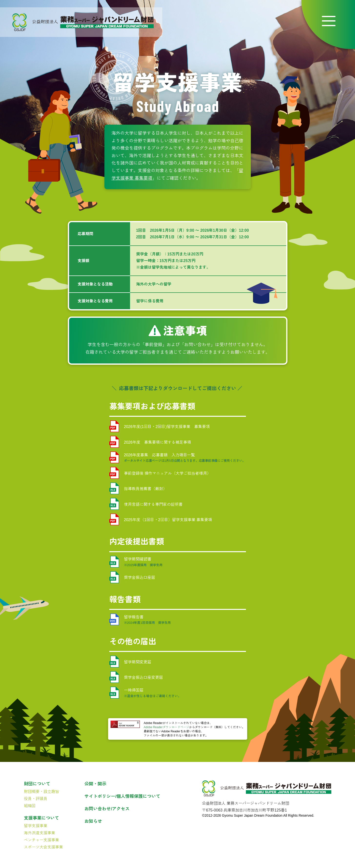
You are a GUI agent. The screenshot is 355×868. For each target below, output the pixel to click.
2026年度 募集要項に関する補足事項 (150, 442)
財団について (37, 784)
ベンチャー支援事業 (41, 840)
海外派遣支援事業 (40, 833)
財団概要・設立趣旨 (41, 792)
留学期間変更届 (130, 662)
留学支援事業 (36, 826)
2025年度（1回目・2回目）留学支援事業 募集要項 (161, 520)
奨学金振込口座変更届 (136, 677)
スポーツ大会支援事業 (43, 847)
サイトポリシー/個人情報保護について (122, 796)
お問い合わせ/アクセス (107, 809)
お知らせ (93, 821)
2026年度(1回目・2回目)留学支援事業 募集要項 (160, 426)
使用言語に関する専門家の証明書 (146, 504)
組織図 (30, 806)
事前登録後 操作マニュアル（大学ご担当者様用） (160, 473)
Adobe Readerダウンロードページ (166, 727)
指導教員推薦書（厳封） (138, 489)
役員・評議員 (36, 799)
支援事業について (41, 818)
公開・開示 (95, 784)
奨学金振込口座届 (132, 577)
